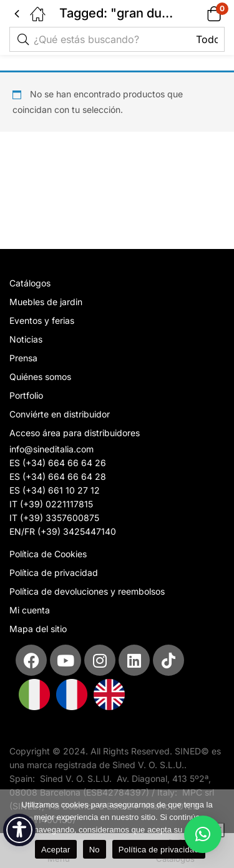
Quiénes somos (40, 377)
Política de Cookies (48, 554)
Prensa (23, 358)
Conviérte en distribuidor (60, 414)
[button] (198, 13)
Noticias (26, 339)
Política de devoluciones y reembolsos (87, 591)
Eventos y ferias (42, 320)
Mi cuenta (30, 610)
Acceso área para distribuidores (75, 433)
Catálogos (30, 283)
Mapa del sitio (38, 629)
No (95, 850)
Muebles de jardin (46, 302)
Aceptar (56, 850)
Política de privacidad (54, 573)
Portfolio (26, 395)
